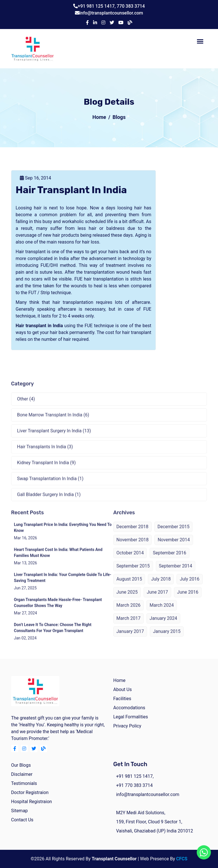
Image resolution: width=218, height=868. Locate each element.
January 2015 (167, 638)
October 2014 (130, 559)
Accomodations (129, 708)
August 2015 (129, 585)
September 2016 (169, 559)
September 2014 (176, 572)
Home (99, 117)
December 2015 (174, 533)
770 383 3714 (131, 6)
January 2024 (163, 625)
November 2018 (132, 546)
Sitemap (19, 811)
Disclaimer (22, 774)
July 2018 (161, 585)
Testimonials (24, 783)
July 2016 (189, 585)
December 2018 (132, 533)
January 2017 (130, 638)
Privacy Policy (127, 726)
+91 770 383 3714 (134, 785)
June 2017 (157, 598)
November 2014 (174, 546)
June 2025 (127, 598)
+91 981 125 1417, (97, 6)
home (119, 680)
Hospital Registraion (32, 802)
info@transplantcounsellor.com (111, 13)
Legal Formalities (131, 717)
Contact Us (22, 820)
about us (122, 689)
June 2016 (188, 598)
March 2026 (128, 612)
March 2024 (162, 612)
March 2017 (128, 625)
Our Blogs (21, 765)
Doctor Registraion (30, 792)
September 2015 (133, 572)
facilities (122, 699)
